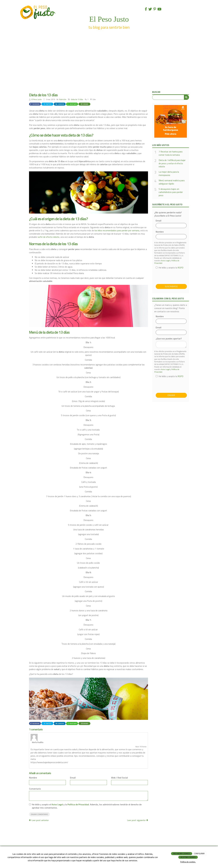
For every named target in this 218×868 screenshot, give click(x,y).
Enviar (84, 104)
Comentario (35, 777)
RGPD (180, 268)
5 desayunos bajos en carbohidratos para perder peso (171, 192)
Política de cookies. (188, 862)
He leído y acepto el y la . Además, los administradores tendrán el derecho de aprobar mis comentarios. (87, 795)
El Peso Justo (37, 99)
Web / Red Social (119, 766)
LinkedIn (60, 104)
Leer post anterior (39, 809)
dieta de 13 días (77, 99)
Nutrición (63, 99)
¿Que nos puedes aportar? (169, 339)
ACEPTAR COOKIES (188, 857)
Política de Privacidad (78, 793)
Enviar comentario (39, 803)
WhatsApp (72, 104)
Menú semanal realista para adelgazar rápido (172, 182)
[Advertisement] (109, 69)
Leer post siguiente (138, 809)
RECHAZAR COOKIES (182, 854)
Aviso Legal (57, 793)
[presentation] (177, 276)
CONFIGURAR (199, 854)
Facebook (35, 104)
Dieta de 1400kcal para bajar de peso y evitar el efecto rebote (172, 163)
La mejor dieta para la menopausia (169, 173)
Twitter (47, 104)
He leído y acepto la (170, 268)
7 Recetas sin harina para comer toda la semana (171, 153)
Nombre (33, 766)
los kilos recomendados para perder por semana (117, 230)
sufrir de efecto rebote (48, 237)
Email (73, 766)
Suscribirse (171, 286)
